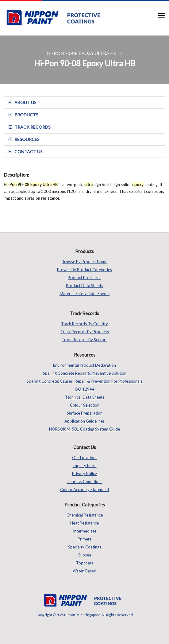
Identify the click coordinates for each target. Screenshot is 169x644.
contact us (26, 152)
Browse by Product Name (84, 262)
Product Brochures (84, 278)
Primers (84, 539)
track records (30, 127)
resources (24, 139)
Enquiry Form (85, 466)
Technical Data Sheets (85, 397)
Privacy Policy (84, 474)
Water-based (84, 571)
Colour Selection (85, 405)
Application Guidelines (84, 421)
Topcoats (85, 563)
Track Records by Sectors (84, 340)
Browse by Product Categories (84, 270)
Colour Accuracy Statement (85, 490)
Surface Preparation (85, 413)
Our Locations (85, 458)
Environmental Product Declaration (84, 365)
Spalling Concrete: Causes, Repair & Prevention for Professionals (84, 381)
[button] (159, 15)
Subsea (85, 555)
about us (23, 102)
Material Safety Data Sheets (84, 294)
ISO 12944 (84, 389)
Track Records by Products (85, 332)
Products (23, 115)
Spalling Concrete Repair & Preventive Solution (85, 373)
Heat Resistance (84, 523)
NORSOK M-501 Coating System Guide (84, 429)
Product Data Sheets (84, 286)
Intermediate (85, 531)
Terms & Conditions (85, 482)
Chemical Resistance (85, 515)
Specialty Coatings (85, 547)
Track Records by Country (84, 324)
